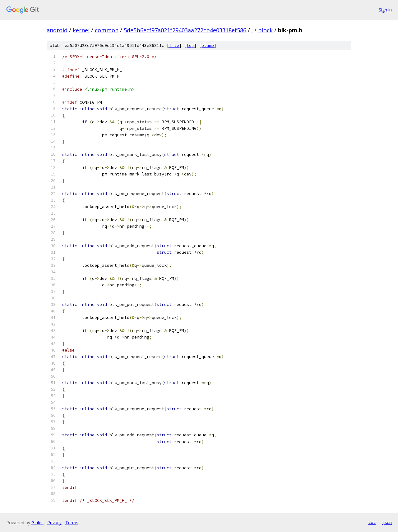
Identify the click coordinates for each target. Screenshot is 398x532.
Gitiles (37, 523)
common (107, 30)
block (265, 30)
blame (208, 45)
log (190, 45)
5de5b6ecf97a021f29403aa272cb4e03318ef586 (185, 30)
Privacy (54, 523)
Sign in (385, 10)
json (387, 522)
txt (372, 522)
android (57, 30)
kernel (81, 30)
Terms (72, 523)
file (174, 45)
